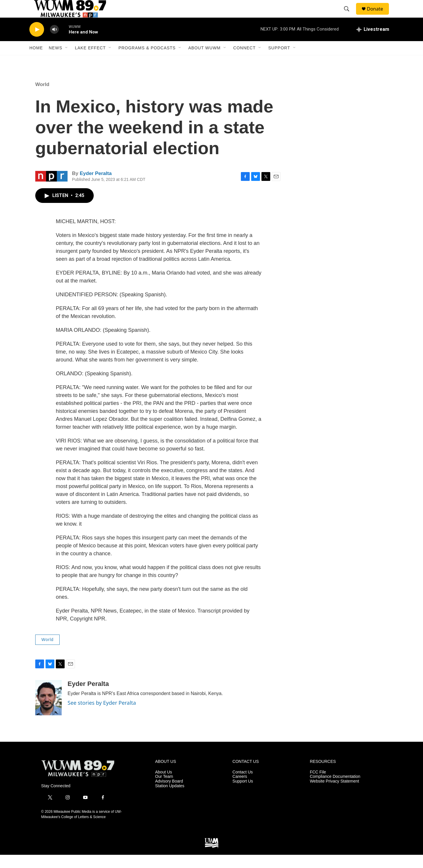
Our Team (164, 790)
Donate (379, 15)
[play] (37, 43)
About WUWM (204, 61)
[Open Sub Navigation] (67, 61)
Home (36, 61)
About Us (164, 785)
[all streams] (373, 43)
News (56, 61)
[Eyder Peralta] (48, 711)
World (42, 98)
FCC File (318, 785)
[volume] (54, 43)
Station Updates (170, 799)
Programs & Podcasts (147, 61)
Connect (244, 61)
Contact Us (242, 785)
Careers (240, 790)
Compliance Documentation (335, 790)
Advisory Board (169, 794)
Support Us (243, 794)
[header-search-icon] (349, 16)
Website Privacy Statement (335, 794)
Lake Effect (90, 61)
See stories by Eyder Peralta (102, 716)
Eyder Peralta (96, 187)
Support (279, 61)
